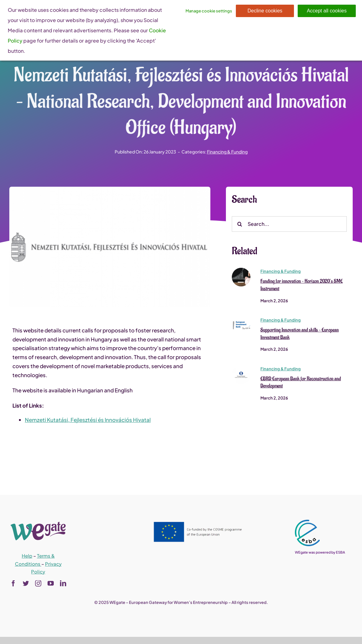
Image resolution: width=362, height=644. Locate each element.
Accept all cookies (327, 11)
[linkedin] (63, 583)
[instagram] (38, 583)
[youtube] (51, 583)
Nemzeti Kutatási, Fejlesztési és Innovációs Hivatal (88, 420)
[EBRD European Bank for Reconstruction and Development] (241, 368)
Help (27, 556)
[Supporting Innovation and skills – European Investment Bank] (241, 319)
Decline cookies (265, 11)
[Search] (240, 224)
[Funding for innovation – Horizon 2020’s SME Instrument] (241, 271)
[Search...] (289, 224)
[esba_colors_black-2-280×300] (307, 522)
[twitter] (26, 583)
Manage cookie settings (209, 11)
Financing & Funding (227, 152)
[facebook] (13, 583)
